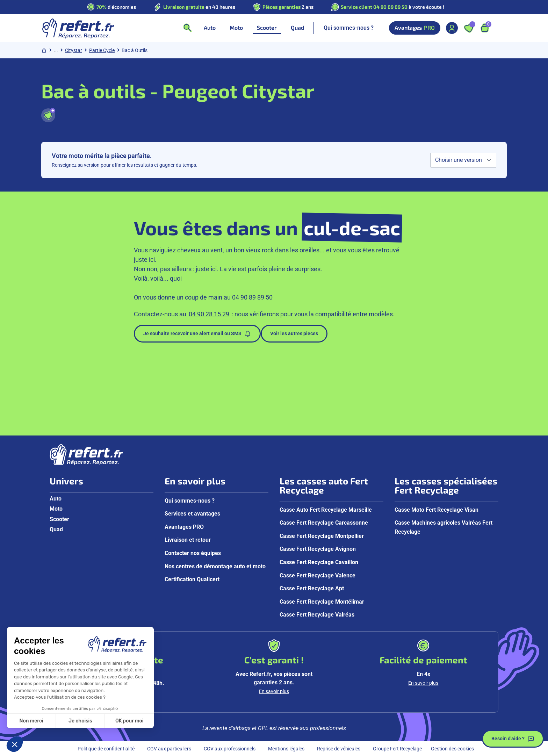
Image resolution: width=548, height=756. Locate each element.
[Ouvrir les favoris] (469, 28)
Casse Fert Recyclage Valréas (317, 615)
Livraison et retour (188, 540)
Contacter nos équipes (193, 553)
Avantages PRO (184, 527)
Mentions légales (286, 749)
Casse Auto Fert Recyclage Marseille (326, 510)
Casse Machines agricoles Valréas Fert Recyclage (444, 527)
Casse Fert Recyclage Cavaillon (319, 562)
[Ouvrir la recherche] (187, 28)
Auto (56, 499)
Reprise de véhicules (339, 749)
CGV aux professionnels (230, 749)
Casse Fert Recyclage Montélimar (322, 602)
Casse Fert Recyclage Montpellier (322, 536)
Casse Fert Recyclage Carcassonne (324, 523)
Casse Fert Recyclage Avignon (318, 549)
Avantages (415, 28)
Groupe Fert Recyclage (397, 749)
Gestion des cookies (452, 749)
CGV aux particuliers (169, 749)
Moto (56, 509)
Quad (56, 529)
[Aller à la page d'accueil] (78, 28)
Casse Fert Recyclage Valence (318, 575)
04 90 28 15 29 (209, 314)
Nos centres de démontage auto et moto (215, 566)
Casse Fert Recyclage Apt (312, 588)
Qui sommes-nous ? (349, 28)
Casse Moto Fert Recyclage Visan (437, 510)
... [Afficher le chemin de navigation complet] (56, 50)
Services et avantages (192, 514)
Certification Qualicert (192, 579)
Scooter (59, 519)
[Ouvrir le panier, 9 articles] (485, 28)
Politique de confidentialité (106, 749)
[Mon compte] (452, 28)
